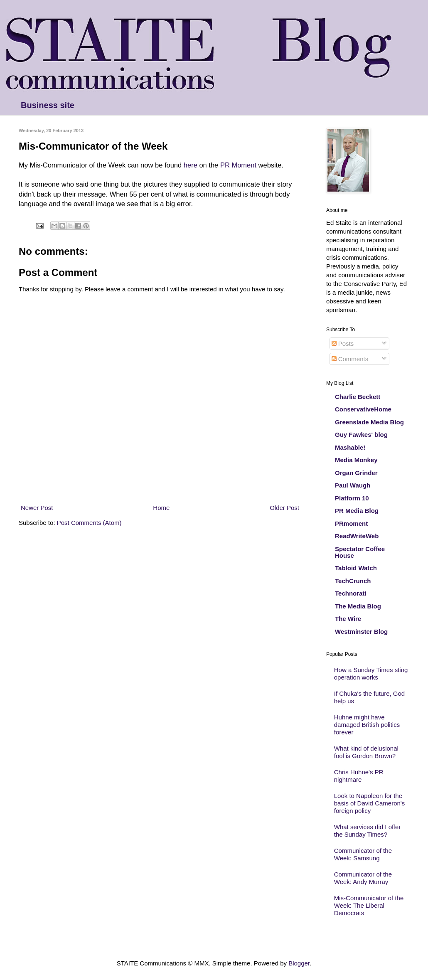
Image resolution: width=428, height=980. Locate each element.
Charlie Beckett (358, 397)
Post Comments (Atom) (89, 523)
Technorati (351, 593)
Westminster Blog (361, 632)
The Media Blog (358, 606)
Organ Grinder (356, 473)
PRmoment (351, 523)
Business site (48, 105)
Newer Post (37, 508)
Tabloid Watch (356, 568)
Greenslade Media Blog (369, 422)
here (191, 165)
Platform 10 (352, 498)
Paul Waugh (353, 485)
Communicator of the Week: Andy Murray (363, 878)
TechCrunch (353, 581)
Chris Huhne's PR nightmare (359, 776)
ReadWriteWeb (357, 536)
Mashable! (350, 447)
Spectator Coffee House (360, 552)
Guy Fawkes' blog (361, 435)
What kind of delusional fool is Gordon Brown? (366, 752)
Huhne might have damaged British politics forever (367, 725)
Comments (350, 359)
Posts (343, 343)
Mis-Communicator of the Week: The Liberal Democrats (369, 905)
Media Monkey (356, 460)
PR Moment (239, 165)
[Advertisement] (160, 488)
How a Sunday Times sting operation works (371, 673)
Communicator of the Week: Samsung (363, 854)
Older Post (284, 508)
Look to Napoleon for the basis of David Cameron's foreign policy (369, 803)
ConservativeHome (363, 409)
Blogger (299, 963)
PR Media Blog (357, 511)
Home (161, 508)
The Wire (348, 619)
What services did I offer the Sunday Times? (368, 831)
